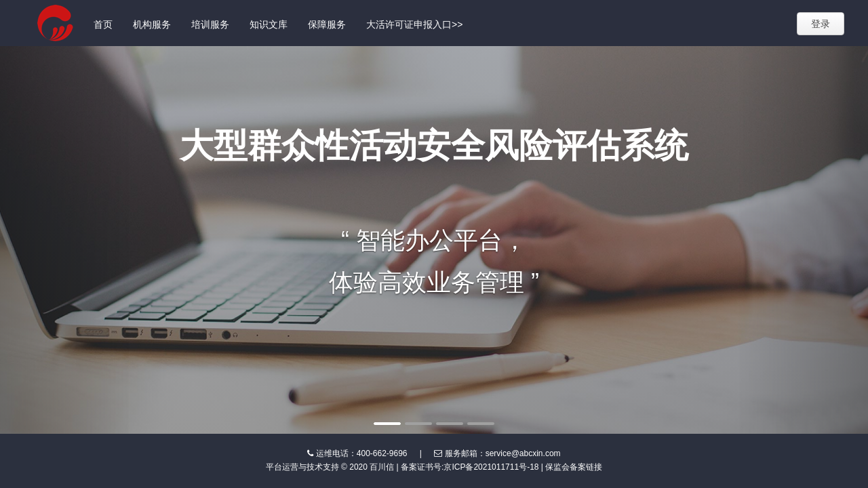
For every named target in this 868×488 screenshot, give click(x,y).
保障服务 (327, 24)
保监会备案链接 (574, 467)
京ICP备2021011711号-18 (491, 467)
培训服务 (210, 24)
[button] (65, 240)
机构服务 (152, 24)
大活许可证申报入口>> (414, 24)
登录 (821, 24)
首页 (103, 24)
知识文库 (269, 24)
